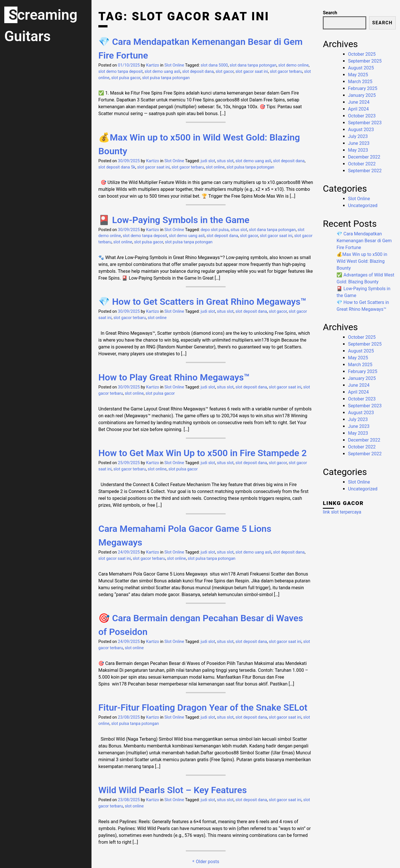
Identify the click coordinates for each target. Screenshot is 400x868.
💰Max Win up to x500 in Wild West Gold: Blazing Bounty (362, 261)
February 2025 (363, 88)
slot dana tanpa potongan (253, 65)
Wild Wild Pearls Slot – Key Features (173, 790)
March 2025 (360, 82)
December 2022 (364, 157)
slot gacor (225, 72)
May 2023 (358, 150)
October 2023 (362, 116)
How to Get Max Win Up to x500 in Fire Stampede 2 (203, 453)
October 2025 (362, 54)
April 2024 (358, 109)
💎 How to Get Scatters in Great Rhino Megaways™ (202, 302)
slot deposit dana (198, 72)
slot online (215, 167)
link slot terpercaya (342, 512)
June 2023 (359, 143)
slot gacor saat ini (252, 72)
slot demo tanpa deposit (121, 72)
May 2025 (358, 75)
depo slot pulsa (215, 230)
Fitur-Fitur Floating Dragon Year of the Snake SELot (203, 707)
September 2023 (365, 123)
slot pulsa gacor (126, 78)
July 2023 (358, 136)
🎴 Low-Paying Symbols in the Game (174, 220)
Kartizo (153, 65)
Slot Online (174, 65)
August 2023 (361, 130)
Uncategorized (363, 206)
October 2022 (362, 164)
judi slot (208, 161)
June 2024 (359, 102)
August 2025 (361, 68)
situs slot (225, 161)
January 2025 (362, 95)
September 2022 (365, 171)
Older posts (208, 862)
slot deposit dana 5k (117, 167)
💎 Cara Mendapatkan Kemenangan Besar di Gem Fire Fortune (364, 241)
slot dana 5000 (214, 65)
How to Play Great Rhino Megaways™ (174, 377)
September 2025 (365, 61)
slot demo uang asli (163, 72)
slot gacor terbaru (286, 72)
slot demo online (293, 65)
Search (330, 13)
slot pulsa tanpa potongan (166, 78)
